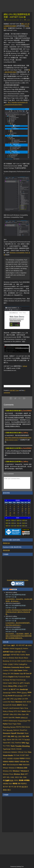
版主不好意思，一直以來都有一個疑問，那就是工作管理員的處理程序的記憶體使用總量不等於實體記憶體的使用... (19, 636)
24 (10, 513)
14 (26, 509)
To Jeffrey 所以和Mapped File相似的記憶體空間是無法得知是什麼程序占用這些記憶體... (19, 612)
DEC (25, 526)
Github (25, 366)
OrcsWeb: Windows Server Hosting (18, 580)
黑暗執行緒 (6, 543)
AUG (25, 523)
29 (29, 513)
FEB (14, 520)
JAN (8, 520)
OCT (14, 526)
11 (14, 509)
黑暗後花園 (6, 550)
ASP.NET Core (14, 390)
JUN (14, 523)
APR (25, 520)
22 (29, 511)
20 (22, 511)
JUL (19, 523)
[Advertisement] (19, 376)
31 (10, 515)
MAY (8, 523)
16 (6, 511)
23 (6, 513)
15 (29, 509)
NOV (19, 526)
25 (14, 513)
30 (6, 515)
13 (22, 509)
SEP (8, 526)
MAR (19, 520)
